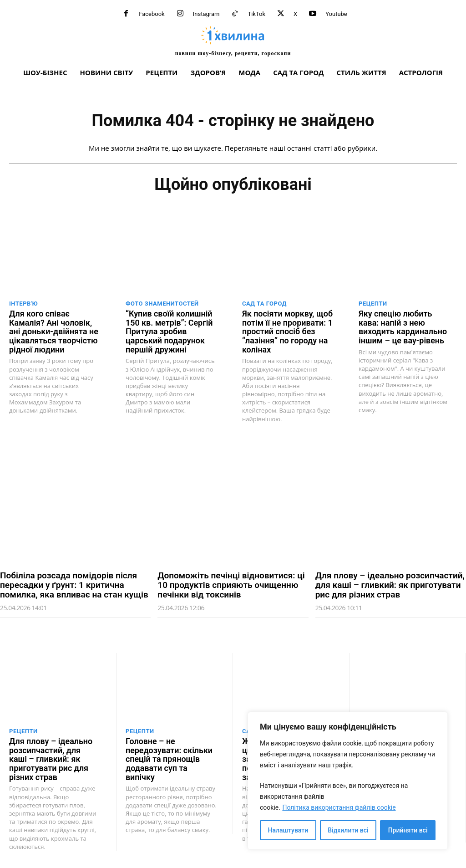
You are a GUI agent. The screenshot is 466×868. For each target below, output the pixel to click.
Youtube (336, 14)
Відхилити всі (348, 830)
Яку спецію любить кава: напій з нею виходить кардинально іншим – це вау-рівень (404, 326)
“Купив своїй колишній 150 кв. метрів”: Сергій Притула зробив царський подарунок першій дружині (167, 330)
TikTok (256, 14)
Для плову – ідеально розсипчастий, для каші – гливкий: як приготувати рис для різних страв (390, 583)
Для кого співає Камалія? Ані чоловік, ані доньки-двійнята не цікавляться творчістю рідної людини (55, 330)
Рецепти (373, 304)
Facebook (152, 14)
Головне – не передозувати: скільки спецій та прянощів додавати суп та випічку (170, 751)
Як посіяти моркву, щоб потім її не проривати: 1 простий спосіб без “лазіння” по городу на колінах (285, 330)
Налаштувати (288, 830)
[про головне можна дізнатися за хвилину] (233, 41)
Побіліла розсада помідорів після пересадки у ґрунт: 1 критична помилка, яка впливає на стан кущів (74, 583)
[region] (348, 781)
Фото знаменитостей (162, 304)
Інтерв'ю (23, 304)
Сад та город (264, 304)
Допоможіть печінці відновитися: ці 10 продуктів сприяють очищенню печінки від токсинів (231, 583)
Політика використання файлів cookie (339, 807)
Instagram (206, 14)
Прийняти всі (408, 830)
